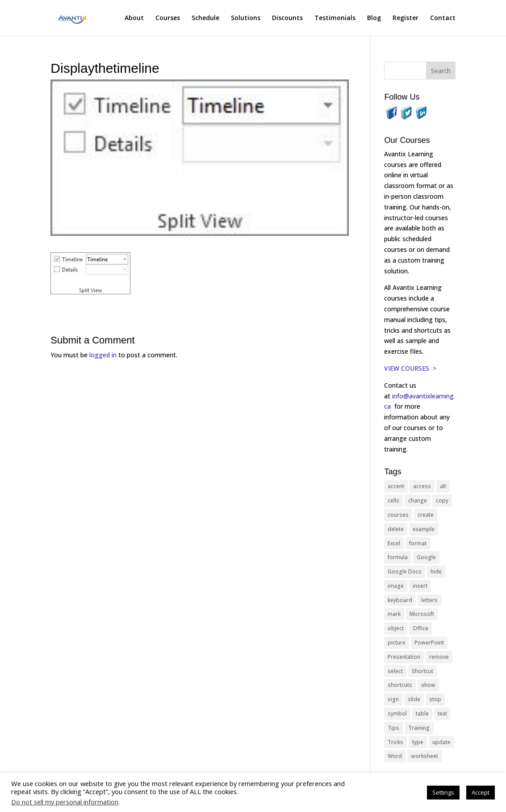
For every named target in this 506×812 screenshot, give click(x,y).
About (134, 18)
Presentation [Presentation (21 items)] (404, 657)
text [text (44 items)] (442, 714)
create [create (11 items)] (426, 515)
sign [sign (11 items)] (393, 699)
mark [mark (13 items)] (394, 614)
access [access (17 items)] (422, 486)
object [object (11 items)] (396, 628)
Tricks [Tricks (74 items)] (395, 742)
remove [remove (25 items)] (439, 657)
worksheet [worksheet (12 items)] (424, 756)
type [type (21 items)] (418, 742)
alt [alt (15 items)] (443, 486)
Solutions (246, 18)
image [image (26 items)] (396, 586)
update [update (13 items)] (441, 742)
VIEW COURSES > (410, 368)
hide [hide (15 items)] (436, 571)
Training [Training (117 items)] (419, 728)
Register (406, 18)
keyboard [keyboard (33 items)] (400, 600)
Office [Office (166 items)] (420, 628)
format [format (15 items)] (418, 543)
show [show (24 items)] (428, 685)
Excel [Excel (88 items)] (394, 543)
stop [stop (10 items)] (435, 699)
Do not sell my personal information (65, 802)
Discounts (287, 18)
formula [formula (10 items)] (398, 557)
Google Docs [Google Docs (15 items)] (405, 571)
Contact (443, 18)
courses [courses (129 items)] (398, 515)
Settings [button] (443, 792)
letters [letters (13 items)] (429, 600)
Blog (374, 18)
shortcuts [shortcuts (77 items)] (400, 685)
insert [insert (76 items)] (420, 586)
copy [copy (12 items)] (442, 500)
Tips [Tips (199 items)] (393, 728)
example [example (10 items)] (424, 529)
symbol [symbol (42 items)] (397, 714)
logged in (103, 355)
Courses (168, 18)
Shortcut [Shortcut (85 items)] (422, 671)
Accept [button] (481, 792)
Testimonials (335, 18)
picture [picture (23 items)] (397, 642)
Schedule (205, 18)
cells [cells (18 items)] (393, 500)
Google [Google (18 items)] (426, 557)
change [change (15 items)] (418, 500)
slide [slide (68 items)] (414, 699)
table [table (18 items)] (422, 714)
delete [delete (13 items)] (396, 529)
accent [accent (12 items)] (396, 486)
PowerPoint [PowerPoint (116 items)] (429, 642)
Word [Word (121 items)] (395, 756)
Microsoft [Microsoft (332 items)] (422, 614)
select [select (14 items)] (395, 671)
